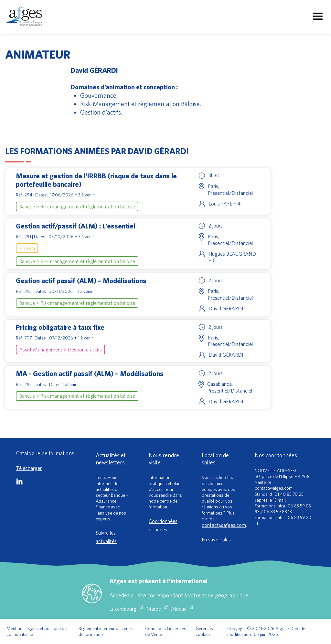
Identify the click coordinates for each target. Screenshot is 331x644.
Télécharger (29, 468)
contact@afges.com (224, 525)
